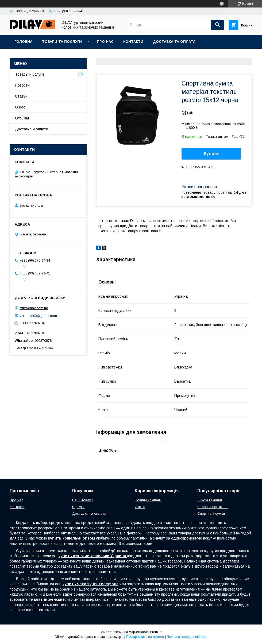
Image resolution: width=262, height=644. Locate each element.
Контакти (133, 42)
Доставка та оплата (174, 42)
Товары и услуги (29, 74)
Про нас (105, 42)
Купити (211, 154)
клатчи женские (49, 599)
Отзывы (22, 118)
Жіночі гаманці (210, 500)
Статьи (21, 96)
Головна (23, 42)
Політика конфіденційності (187, 637)
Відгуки (78, 507)
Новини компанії (148, 500)
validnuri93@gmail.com (38, 315)
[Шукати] (218, 25)
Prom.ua (156, 632)
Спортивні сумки (211, 513)
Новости (22, 85)
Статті (140, 507)
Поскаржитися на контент (145, 637)
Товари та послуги (62, 42)
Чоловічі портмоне (213, 507)
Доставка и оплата (32, 129)
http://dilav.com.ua (34, 308)
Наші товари (83, 500)
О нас (20, 107)
